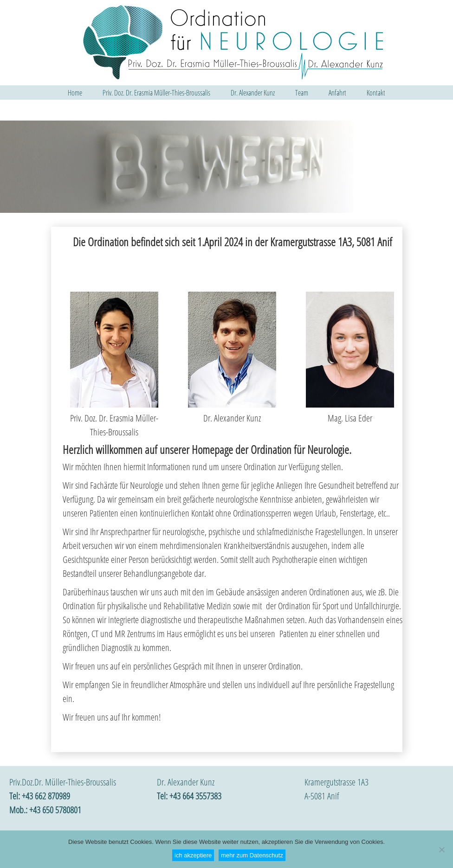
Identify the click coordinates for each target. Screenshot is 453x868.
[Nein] (441, 849)
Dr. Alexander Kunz (253, 93)
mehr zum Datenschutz (252, 855)
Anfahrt (337, 93)
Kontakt (376, 93)
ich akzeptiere (193, 855)
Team (302, 93)
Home (75, 93)
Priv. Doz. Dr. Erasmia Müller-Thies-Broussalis (156, 93)
